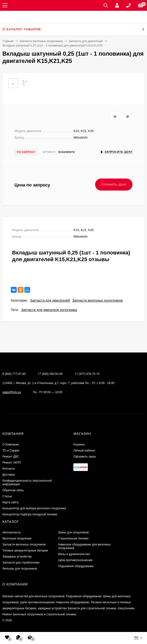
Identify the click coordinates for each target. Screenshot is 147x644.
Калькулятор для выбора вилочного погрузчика (34, 508)
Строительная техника (73, 538)
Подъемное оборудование (76, 566)
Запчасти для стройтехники (21, 563)
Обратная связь (13, 490)
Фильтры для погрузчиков (20, 569)
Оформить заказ (84, 457)
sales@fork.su (12, 392)
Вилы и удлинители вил (74, 554)
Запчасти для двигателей (50, 300)
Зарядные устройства (17, 557)
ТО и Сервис (11, 451)
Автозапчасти (12, 532)
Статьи (7, 496)
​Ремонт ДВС (11, 457)
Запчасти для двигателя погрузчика (49, 310)
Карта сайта (10, 502)
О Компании (11, 445)
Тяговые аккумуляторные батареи (25, 551)
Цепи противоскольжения (75, 560)
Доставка (9, 475)
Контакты (9, 469)
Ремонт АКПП (12, 463)
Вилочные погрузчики (17, 538)
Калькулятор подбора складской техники (30, 514)
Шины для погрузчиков (73, 532)
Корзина (79, 445)
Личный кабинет (84, 451)
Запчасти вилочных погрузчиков (97, 300)
